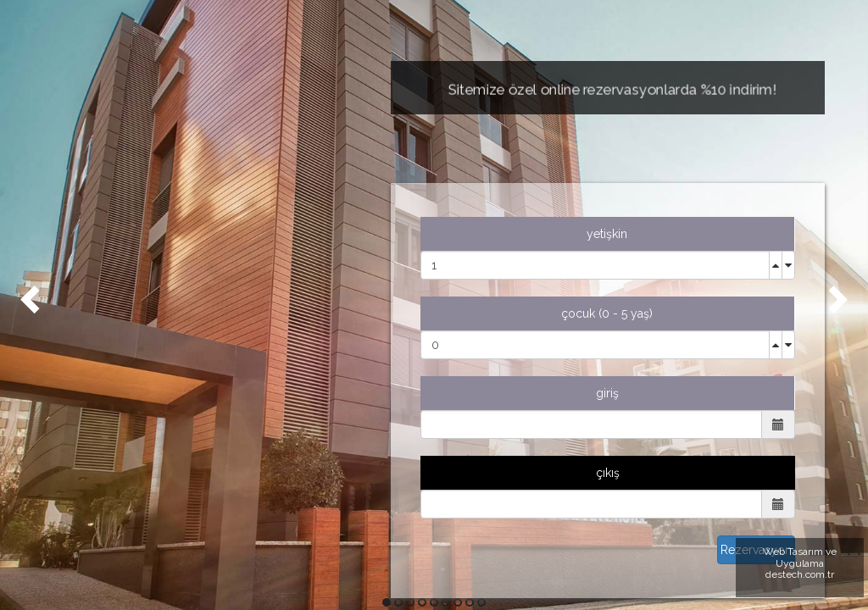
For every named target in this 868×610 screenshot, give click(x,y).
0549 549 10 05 (185, 513)
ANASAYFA (119, 191)
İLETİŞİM (113, 402)
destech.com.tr (800, 574)
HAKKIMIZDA (125, 233)
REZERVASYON (132, 360)
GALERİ (110, 318)
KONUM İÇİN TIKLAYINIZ (185, 575)
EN (97, 445)
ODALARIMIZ (130, 275)
